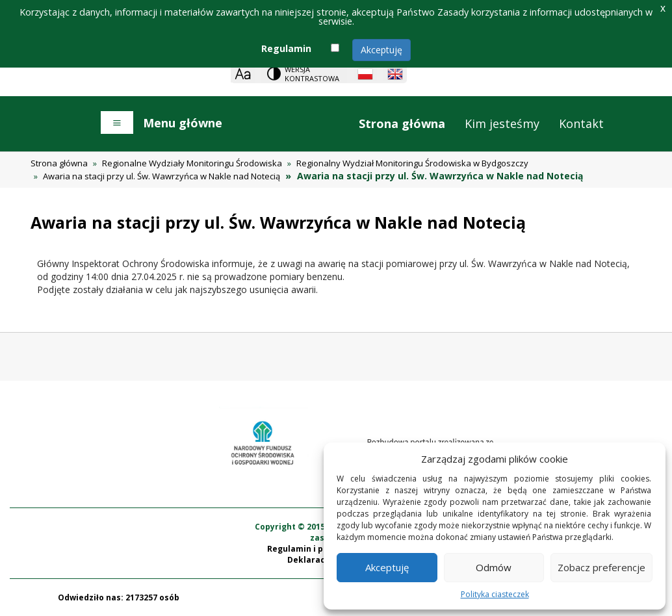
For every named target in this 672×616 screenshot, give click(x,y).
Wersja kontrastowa (312, 74)
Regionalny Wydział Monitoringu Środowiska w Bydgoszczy (412, 163)
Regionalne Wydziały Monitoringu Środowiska (192, 163)
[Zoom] (243, 74)
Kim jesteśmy (502, 123)
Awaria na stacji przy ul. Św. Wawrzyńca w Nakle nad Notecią (162, 176)
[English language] (395, 74)
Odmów (494, 567)
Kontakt (581, 123)
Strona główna (402, 123)
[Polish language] (365, 74)
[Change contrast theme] (304, 74)
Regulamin (286, 48)
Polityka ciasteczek (495, 594)
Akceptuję (381, 50)
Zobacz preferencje (601, 567)
